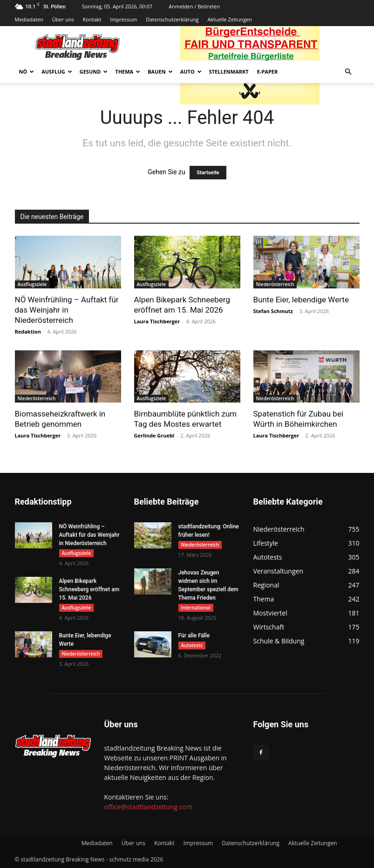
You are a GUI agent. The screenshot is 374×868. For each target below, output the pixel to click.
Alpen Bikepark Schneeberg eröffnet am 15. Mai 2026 (89, 589)
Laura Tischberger (157, 321)
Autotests (192, 645)
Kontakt (92, 19)
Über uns (63, 19)
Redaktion (28, 331)
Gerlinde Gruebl (154, 435)
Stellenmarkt (229, 72)
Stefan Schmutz (273, 311)
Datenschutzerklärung (172, 19)
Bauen (160, 72)
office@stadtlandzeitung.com (148, 807)
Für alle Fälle (194, 636)
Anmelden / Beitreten (194, 6)
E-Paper (268, 72)
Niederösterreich (275, 284)
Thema (128, 72)
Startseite (208, 173)
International (196, 608)
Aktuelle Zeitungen (230, 19)
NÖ (27, 72)
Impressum (123, 19)
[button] (348, 72)
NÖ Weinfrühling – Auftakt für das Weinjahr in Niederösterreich (67, 310)
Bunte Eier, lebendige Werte (301, 300)
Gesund (94, 72)
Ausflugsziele (32, 284)
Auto (191, 72)
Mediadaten (29, 19)
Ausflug (57, 72)
